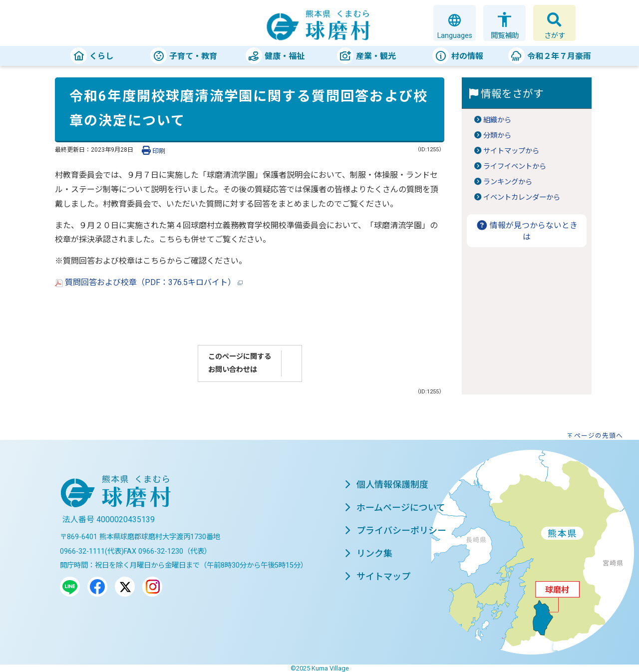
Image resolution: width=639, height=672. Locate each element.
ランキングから (508, 182)
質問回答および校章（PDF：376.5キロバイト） (149, 282)
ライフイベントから (515, 167)
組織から (497, 120)
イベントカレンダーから (522, 197)
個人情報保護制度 (386, 485)
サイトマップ (377, 576)
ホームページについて (395, 507)
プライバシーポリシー (395, 530)
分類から (497, 136)
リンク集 (368, 553)
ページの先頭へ (599, 436)
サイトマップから (511, 151)
